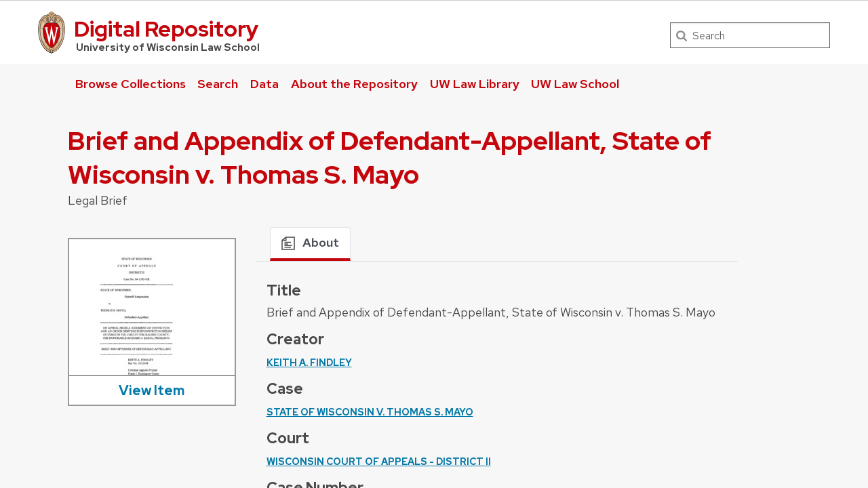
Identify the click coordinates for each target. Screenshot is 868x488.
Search (218, 84)
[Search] (750, 35)
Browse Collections (131, 84)
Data (264, 84)
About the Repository (354, 84)
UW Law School (575, 84)
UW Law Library (475, 84)
